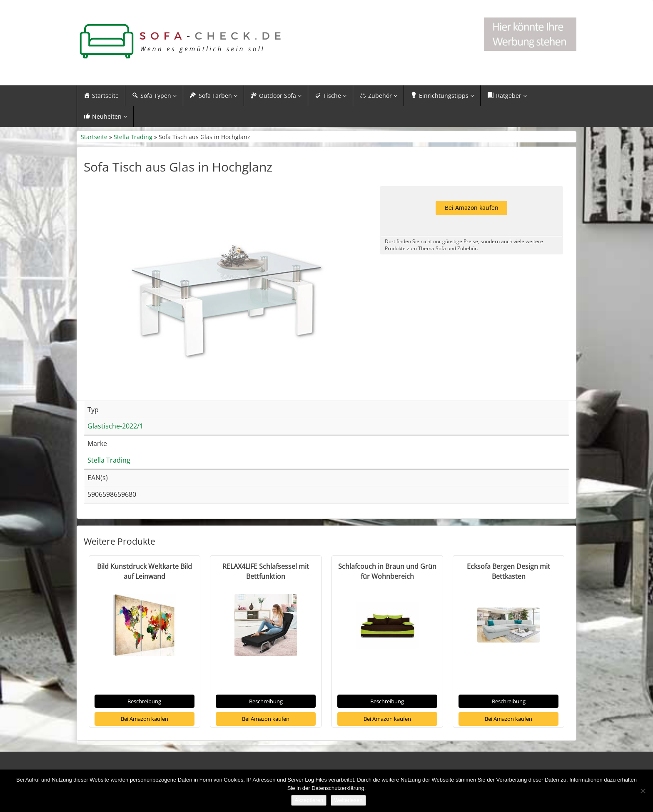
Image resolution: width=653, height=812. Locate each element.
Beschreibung (144, 701)
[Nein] (643, 791)
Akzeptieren (309, 800)
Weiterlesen (348, 800)
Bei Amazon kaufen (145, 719)
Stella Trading (133, 137)
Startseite (94, 137)
